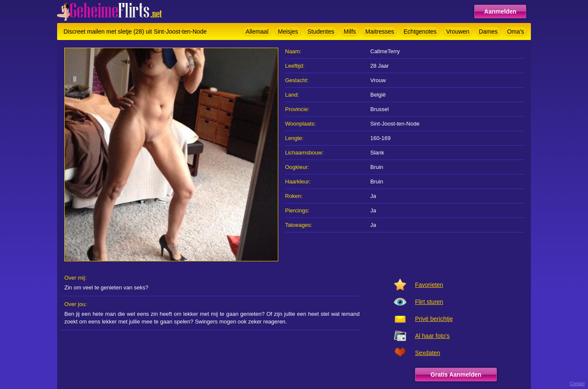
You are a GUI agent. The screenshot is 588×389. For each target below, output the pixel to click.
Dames (488, 31)
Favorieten (429, 285)
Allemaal (257, 31)
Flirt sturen (429, 302)
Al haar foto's (432, 336)
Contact (577, 384)
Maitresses (380, 31)
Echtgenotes (420, 31)
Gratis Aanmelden (456, 375)
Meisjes (288, 31)
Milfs (350, 31)
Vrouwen (458, 31)
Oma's (516, 31)
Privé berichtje (434, 319)
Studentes (321, 31)
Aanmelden (500, 11)
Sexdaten (428, 353)
